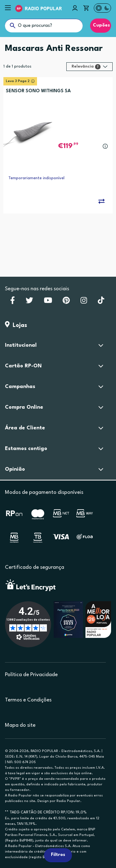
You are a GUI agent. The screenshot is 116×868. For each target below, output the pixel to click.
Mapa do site (20, 725)
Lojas (16, 325)
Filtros (58, 855)
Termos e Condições (28, 700)
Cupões (101, 25)
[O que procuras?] (44, 26)
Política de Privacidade (31, 675)
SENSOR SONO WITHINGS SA (38, 91)
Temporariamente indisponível (36, 178)
